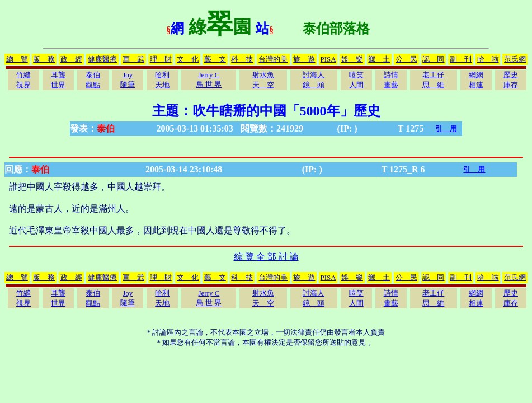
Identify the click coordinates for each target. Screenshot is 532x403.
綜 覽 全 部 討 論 (266, 257)
